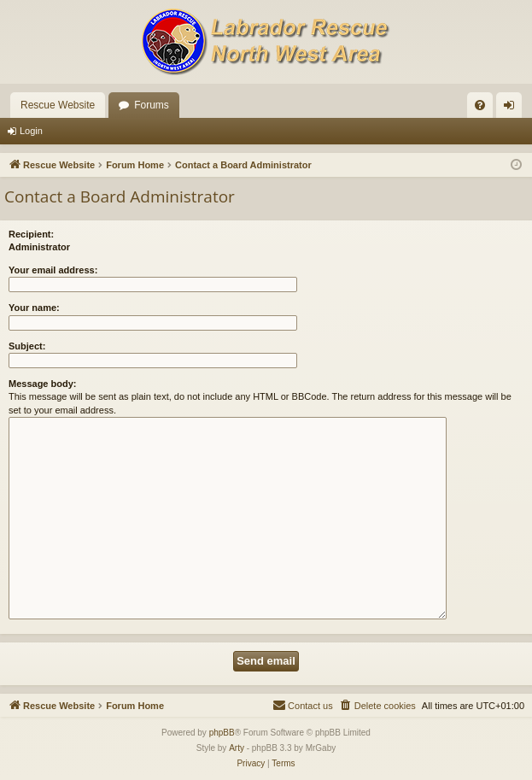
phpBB (222, 733)
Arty (237, 748)
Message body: (42, 384)
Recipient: (31, 234)
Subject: (27, 346)
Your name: (34, 308)
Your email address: (53, 270)
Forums (152, 105)
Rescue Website (58, 105)
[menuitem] (480, 105)
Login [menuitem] (513, 108)
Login (31, 131)
